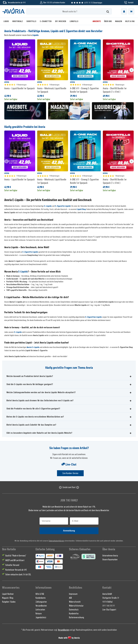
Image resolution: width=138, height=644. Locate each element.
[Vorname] (54, 521)
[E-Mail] (84, 521)
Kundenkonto (41, 598)
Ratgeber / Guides (9, 602)
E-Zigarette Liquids (63, 206)
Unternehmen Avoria (110, 556)
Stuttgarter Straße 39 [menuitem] (111, 598)
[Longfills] (74, 21)
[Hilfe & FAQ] (129, 21)
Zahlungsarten (41, 602)
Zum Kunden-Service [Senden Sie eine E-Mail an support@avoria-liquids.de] (70, 473)
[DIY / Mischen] (61, 21)
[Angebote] (97, 21)
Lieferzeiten (40, 610)
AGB (70, 598)
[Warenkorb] (131, 11)
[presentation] (6, 70)
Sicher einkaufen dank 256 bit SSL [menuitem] (18, 574)
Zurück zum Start (69, 487)
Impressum (73, 594)
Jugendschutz (41, 617)
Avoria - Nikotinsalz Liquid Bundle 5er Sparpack (52, 90)
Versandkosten (41, 606)
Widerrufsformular (76, 606)
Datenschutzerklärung (56, 541)
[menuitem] (124, 11)
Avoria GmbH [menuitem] (107, 594)
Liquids (36, 35)
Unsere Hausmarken (110, 559)
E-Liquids (48, 206)
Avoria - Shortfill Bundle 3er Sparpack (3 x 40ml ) (115, 90)
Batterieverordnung (76, 617)
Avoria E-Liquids (33, 347)
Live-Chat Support (109, 610)
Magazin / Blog (8, 598)
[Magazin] (119, 21)
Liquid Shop (81, 209)
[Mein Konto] (124, 11)
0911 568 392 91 (109, 606)
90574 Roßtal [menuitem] (107, 602)
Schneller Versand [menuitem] (12, 565)
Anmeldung (69, 531)
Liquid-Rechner (8, 594)
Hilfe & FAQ (40, 594)
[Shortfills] (31, 21)
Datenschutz (74, 610)
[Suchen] (108, 11)
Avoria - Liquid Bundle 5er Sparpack (19, 88)
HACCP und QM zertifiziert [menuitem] (15, 560)
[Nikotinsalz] (18, 21)
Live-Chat (69, 464)
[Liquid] (7, 21)
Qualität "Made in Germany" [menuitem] (16, 556)
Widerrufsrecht (75, 602)
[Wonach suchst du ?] (69, 11)
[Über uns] (108, 21)
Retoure (39, 613)
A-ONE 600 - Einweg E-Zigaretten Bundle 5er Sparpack (84, 90)
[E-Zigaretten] (46, 21)
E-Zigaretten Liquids (94, 317)
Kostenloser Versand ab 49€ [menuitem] (16, 570)
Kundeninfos (74, 613)
